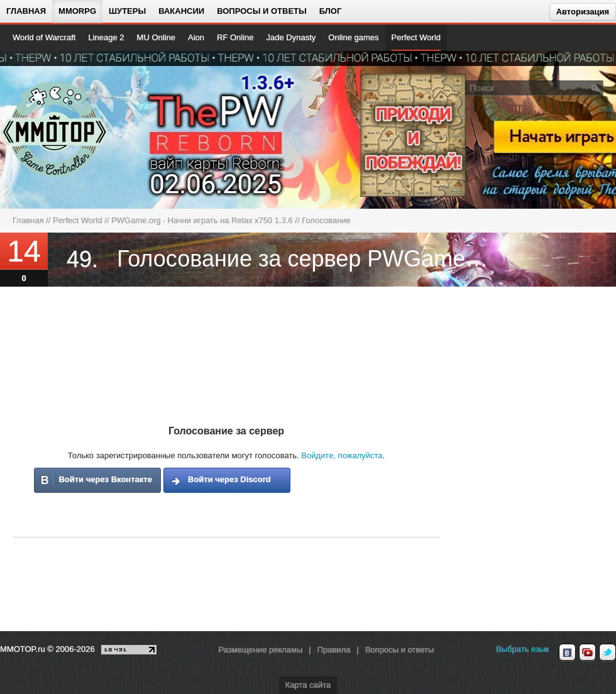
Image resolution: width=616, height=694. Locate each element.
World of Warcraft (44, 37)
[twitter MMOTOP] (608, 653)
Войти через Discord (229, 479)
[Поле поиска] (596, 87)
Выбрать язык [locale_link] (522, 649)
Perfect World (416, 37)
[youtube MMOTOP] (587, 653)
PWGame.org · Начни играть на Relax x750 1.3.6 (202, 220)
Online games (353, 37)
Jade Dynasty (291, 37)
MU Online (156, 37)
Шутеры (127, 11)
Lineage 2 (106, 37)
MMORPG (77, 11)
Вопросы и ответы (262, 11)
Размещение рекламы (260, 650)
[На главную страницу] (55, 129)
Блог (331, 11)
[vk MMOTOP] (567, 653)
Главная (26, 11)
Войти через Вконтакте (105, 479)
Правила (334, 650)
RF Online (235, 37)
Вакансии (181, 11)
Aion (196, 37)
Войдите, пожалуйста (342, 455)
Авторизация (583, 12)
